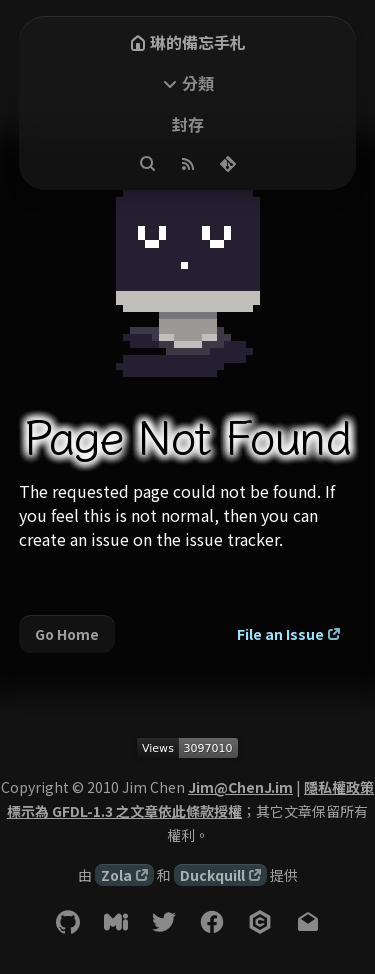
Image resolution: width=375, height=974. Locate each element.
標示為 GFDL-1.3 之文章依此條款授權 (124, 811)
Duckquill (212, 875)
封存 (188, 124)
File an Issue (280, 634)
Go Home (67, 634)
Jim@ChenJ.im (240, 787)
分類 (198, 83)
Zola (116, 875)
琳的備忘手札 (188, 42)
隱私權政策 (339, 787)
